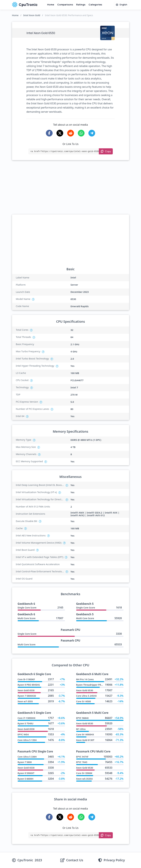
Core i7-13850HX (27, 718)
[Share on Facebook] (49, 133)
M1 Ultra (81, 729)
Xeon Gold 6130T (85, 740)
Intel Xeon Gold (32, 15)
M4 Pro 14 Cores (85, 679)
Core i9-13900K (84, 773)
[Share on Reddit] (71, 133)
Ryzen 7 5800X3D (27, 696)
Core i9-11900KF (26, 679)
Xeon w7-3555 (25, 701)
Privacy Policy (114, 860)
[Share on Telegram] (92, 133)
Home (51, 5)
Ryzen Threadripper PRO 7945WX (94, 685)
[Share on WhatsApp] (81, 133)
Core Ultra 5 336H (27, 757)
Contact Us (75, 860)
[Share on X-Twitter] (60, 133)
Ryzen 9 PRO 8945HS (29, 685)
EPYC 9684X (82, 718)
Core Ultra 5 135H (27, 740)
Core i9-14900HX (85, 734)
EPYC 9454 (23, 734)
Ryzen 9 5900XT (26, 773)
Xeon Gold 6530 (26, 690)
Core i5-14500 (84, 701)
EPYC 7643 (82, 762)
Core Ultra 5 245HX (86, 696)
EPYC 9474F (82, 757)
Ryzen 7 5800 (25, 762)
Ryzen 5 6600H (26, 779)
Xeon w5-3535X (84, 779)
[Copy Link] (106, 151)
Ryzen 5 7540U (26, 723)
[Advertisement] (71, 187)
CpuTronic (25, 5)
